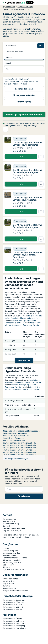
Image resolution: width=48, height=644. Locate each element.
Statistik (6, 586)
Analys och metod (10, 579)
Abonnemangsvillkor (11, 553)
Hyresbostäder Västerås (13, 609)
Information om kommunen (15, 433)
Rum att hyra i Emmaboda (14, 441)
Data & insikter (9, 581)
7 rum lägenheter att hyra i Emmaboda (19, 455)
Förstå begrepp (24, 102)
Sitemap (6, 567)
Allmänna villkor (9, 555)
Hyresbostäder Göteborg (13, 602)
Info (21, 157)
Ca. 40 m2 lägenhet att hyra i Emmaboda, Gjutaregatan (27, 144)
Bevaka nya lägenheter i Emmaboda (24, 114)
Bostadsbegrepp (10, 588)
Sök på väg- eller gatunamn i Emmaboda (20, 431)
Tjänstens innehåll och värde (15, 558)
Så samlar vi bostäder (12, 560)
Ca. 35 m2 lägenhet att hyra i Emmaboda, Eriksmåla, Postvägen (27, 255)
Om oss (6, 548)
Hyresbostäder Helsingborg (14, 623)
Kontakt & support (10, 551)
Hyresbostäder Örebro (12, 619)
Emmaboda (19, 9)
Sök (41, 46)
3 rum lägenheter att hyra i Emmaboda (19, 445)
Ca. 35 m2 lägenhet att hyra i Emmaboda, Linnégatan (27, 199)
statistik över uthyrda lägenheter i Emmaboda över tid (23, 324)
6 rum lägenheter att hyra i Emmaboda (19, 452)
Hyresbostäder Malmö (12, 605)
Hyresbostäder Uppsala (13, 607)
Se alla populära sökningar (16, 458)
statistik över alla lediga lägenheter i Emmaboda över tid (23, 317)
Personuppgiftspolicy (12, 562)
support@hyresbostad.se (14, 528)
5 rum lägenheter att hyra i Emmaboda (19, 450)
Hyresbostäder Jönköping (14, 626)
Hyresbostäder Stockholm (14, 600)
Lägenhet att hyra (25, 7)
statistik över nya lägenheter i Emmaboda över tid (21, 322)
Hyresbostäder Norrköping (14, 628)
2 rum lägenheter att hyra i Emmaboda (19, 443)
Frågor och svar (9, 583)
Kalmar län (7, 9)
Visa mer (22, 360)
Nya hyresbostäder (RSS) (14, 569)
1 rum (29, 9)
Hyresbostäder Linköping (13, 621)
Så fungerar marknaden (24, 95)
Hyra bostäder (9, 7)
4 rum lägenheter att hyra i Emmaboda (19, 447)
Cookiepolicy (8, 565)
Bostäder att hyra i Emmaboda (16, 436)
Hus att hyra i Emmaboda (13, 438)
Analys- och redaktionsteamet (16, 590)
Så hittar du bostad (24, 89)
